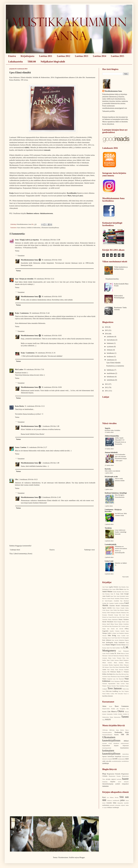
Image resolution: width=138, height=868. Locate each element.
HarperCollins (106, 709)
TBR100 (32, 62)
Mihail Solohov (107, 663)
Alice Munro (120, 589)
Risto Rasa (116, 674)
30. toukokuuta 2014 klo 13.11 (44, 279)
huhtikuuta (110, 370)
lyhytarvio (105, 759)
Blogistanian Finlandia (114, 774)
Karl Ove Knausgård (123, 638)
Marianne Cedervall (108, 656)
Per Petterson (112, 672)
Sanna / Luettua (21, 447)
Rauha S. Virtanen (123, 672)
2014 (107, 334)
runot (127, 759)
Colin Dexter (106, 610)
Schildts (120, 714)
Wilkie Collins (110, 694)
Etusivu (12, 56)
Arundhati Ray (118, 601)
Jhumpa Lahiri (107, 633)
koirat (104, 803)
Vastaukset (21, 256)
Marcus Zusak (125, 653)
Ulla (16, 479)
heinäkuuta (111, 353)
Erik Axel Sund (124, 615)
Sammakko (110, 714)
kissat (127, 800)
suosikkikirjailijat (116, 761)
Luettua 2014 (100, 56)
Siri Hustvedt (120, 679)
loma (115, 803)
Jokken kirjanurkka (112, 436)
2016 (107, 327)
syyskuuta (110, 347)
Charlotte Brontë (114, 606)
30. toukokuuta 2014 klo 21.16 (45, 353)
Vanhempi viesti (89, 550)
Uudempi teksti (15, 550)
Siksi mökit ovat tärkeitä (112, 471)
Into (128, 709)
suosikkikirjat (125, 761)
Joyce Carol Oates (113, 638)
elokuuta (110, 350)
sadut (104, 761)
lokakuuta (110, 343)
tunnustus (105, 786)
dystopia (105, 743)
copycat (113, 779)
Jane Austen (111, 629)
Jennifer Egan (125, 631)
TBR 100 (125, 735)
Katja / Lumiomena (22, 313)
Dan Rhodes (121, 610)
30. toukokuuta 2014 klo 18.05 (52, 336)
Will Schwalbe (119, 694)
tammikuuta (111, 380)
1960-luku (112, 730)
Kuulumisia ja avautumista (115, 366)
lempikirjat (118, 756)
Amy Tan (126, 589)
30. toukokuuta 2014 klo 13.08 (50, 240)
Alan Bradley (122, 587)
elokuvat (110, 800)
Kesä (104, 797)
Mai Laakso (19, 369)
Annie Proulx (111, 598)
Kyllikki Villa (119, 648)
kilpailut (113, 782)
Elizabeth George (113, 615)
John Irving (112, 636)
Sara (74, 196)
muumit (110, 759)
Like (109, 712)
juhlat (122, 800)
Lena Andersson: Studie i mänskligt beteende (121, 532)
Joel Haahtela (120, 633)
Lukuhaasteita (15, 62)
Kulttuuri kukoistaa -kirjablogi (116, 493)
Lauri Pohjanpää (123, 651)
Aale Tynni (105, 587)
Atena (104, 706)
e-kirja (110, 743)
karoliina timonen (108, 696)
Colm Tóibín (113, 610)
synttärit (118, 784)
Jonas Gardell (121, 636)
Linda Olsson (106, 653)
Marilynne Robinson (119, 656)
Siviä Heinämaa (116, 681)
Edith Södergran (111, 613)
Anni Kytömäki (121, 596)
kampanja (105, 782)
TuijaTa (107, 428)
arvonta (108, 779)
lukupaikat (120, 803)
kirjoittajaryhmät (107, 748)
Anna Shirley (120, 730)
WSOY (108, 720)
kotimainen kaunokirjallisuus (111, 752)
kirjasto (116, 746)
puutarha (112, 805)
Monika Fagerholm (114, 665)
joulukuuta (110, 337)
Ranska (117, 735)
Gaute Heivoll (113, 617)
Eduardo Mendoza (121, 613)
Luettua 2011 (46, 56)
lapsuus (105, 756)
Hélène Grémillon (124, 624)
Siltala (111, 717)
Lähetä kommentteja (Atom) (23, 554)
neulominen (106, 805)
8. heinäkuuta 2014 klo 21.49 (51, 497)
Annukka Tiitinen (119, 598)
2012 (107, 387)
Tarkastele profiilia (109, 111)
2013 (107, 384)
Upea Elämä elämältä (113, 363)
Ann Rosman (106, 594)
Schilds (115, 714)
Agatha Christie (113, 587)
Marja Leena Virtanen (115, 658)
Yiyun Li (126, 694)
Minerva (114, 712)
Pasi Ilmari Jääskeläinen (119, 667)
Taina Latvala (121, 684)
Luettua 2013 (82, 56)
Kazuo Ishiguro (111, 645)
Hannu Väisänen (124, 619)
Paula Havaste (119, 670)
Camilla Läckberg (119, 603)
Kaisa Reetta (19, 406)
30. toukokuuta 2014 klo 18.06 (52, 387)
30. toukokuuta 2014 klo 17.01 (34, 369)
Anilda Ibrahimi (117, 592)
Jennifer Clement (115, 631)
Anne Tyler (113, 596)
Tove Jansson (115, 688)
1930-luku (105, 730)
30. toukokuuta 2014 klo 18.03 (52, 297)
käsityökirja (126, 754)
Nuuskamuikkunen (107, 735)
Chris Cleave (116, 608)
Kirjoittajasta (28, 56)
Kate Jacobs (115, 640)
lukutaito (126, 782)
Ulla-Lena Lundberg (112, 691)
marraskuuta (111, 340)
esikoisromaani (125, 743)
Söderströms (117, 717)
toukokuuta (111, 360)
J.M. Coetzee (122, 626)
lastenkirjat (111, 756)
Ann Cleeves (125, 592)
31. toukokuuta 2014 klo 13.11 (35, 406)
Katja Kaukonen (119, 643)
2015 (107, 330)
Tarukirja (108, 528)
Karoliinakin (72, 193)
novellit (115, 759)
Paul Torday (111, 670)
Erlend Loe (105, 617)
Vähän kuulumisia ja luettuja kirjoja (121, 268)
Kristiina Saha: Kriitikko (112, 430)
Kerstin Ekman (121, 645)
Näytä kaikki (125, 577)
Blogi (104, 774)
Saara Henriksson (112, 676)
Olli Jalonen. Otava (107, 667)
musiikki (126, 803)
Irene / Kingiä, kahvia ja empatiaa (27, 240)
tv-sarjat (104, 807)
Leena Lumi (109, 561)
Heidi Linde (125, 622)
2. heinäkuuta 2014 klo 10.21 (28, 479)
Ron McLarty (123, 674)
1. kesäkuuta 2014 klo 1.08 (50, 426)
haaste (125, 779)
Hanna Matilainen (113, 619)
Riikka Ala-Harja (107, 674)
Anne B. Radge (115, 594)
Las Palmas (110, 797)
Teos (104, 720)
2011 (107, 391)
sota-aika (109, 761)
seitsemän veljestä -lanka (122, 805)
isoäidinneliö (116, 800)
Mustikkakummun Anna (29, 260)
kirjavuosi (126, 746)
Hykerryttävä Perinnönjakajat (119, 297)
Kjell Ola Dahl (111, 648)
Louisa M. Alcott (115, 653)
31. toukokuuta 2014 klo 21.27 (37, 447)
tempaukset (125, 784)
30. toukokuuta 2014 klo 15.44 (39, 313)
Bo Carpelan (110, 603)
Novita (116, 797)
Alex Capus (112, 589)
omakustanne (121, 759)
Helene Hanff (106, 624)
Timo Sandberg (120, 686)
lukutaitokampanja (108, 784)
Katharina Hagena (124, 640)
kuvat (120, 782)
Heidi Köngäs (118, 622)
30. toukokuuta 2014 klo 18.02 (52, 260)
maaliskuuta (111, 373)
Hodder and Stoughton (118, 709)
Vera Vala (121, 691)
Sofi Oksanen (124, 681)
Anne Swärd (106, 596)
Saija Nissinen (121, 676)
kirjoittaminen (124, 748)
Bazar (117, 706)
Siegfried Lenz (111, 679)
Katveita (108, 469)
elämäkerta (116, 743)
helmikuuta (111, 377)
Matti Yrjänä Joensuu (113, 660)
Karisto (104, 712)
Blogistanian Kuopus (115, 776)
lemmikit (109, 803)
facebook (119, 779)
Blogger (82, 857)
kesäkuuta (110, 357)
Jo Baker (114, 633)
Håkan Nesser (114, 624)
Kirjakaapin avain (111, 477)
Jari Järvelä (120, 629)
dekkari (126, 741)
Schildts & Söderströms (33, 228)
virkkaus (109, 807)
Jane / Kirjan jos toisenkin (24, 279)
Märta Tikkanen (124, 665)
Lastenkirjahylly (111, 544)
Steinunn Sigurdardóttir (109, 684)
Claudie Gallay (124, 608)
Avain (111, 706)
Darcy (127, 730)
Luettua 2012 (64, 56)
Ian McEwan (106, 626)
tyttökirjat (106, 763)
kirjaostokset (106, 746)
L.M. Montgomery (115, 649)
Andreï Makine (107, 592)
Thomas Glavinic (111, 686)
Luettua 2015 (117, 56)
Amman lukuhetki (111, 452)
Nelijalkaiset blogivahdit (53, 62)
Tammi (125, 717)
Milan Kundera (119, 663)
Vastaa (17, 251)
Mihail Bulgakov (124, 660)
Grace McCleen (121, 617)
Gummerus (125, 706)
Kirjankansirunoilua (112, 279)
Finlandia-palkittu (107, 732)
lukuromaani (125, 756)
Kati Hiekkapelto (108, 643)
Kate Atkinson (21, 228)
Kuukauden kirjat (122, 732)
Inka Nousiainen (114, 626)
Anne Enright (124, 594)
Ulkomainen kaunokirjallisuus (50, 228)
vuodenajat (116, 807)
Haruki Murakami (108, 622)
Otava (121, 711)
